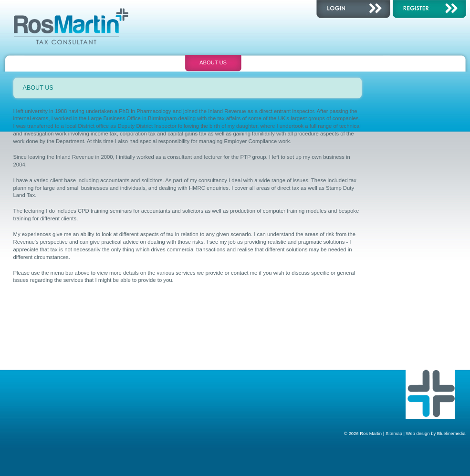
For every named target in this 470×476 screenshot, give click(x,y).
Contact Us (328, 62)
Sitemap (394, 433)
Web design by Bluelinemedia (436, 433)
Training (156, 62)
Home (42, 62)
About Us (213, 62)
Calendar (270, 62)
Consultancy (99, 62)
